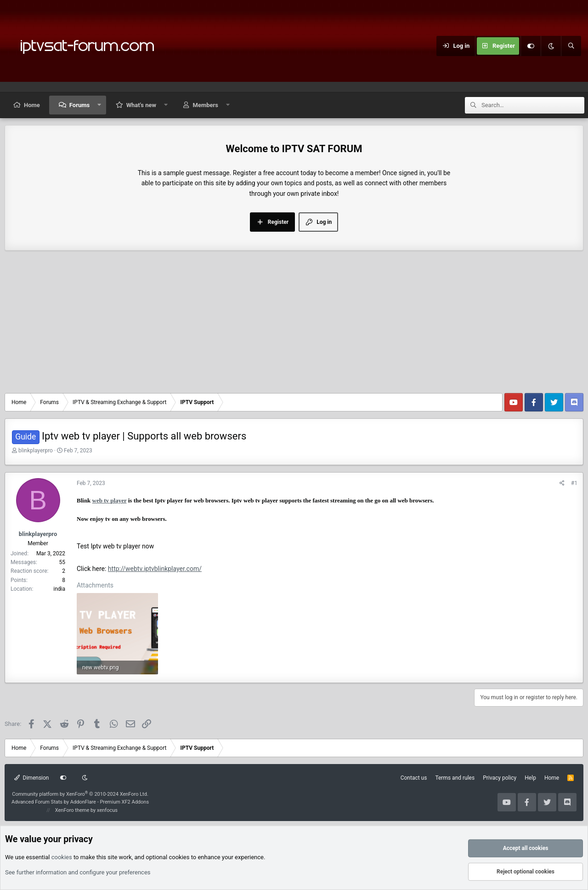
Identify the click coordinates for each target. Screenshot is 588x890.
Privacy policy (500, 778)
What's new (141, 105)
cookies (62, 857)
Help (530, 778)
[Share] (562, 483)
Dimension (31, 778)
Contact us (414, 778)
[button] (99, 105)
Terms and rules (455, 778)
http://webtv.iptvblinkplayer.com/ (155, 569)
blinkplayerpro (36, 451)
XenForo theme (72, 810)
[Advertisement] (294, 324)
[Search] (571, 46)
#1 (574, 483)
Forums (79, 105)
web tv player (110, 500)
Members (206, 105)
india (59, 589)
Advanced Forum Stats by (80, 802)
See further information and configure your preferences (78, 872)
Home (32, 105)
